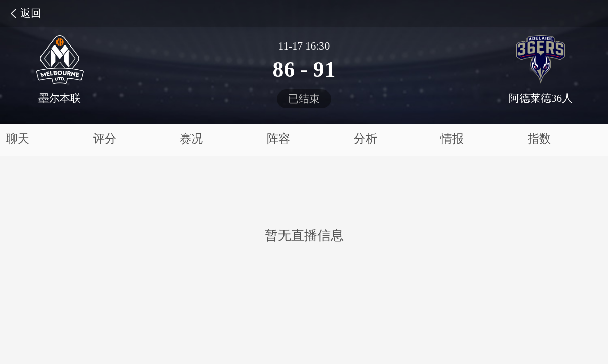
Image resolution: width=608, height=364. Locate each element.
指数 (539, 139)
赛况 (191, 139)
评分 (105, 139)
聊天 (18, 139)
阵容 (278, 139)
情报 (452, 139)
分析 (366, 139)
